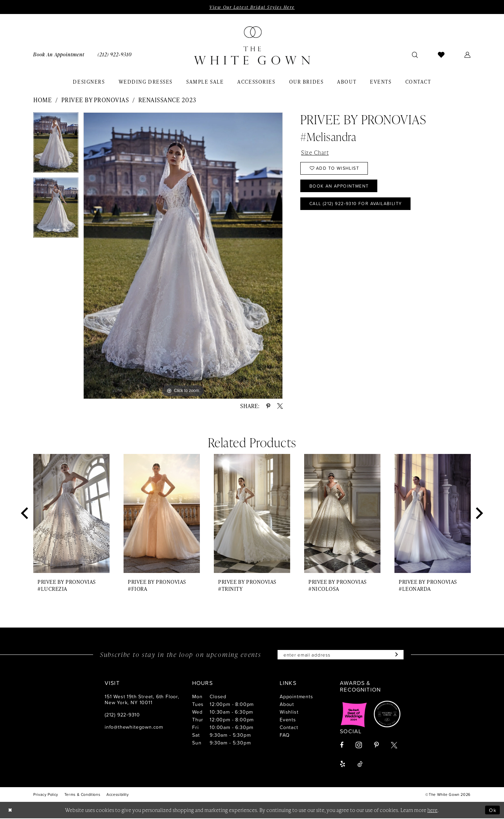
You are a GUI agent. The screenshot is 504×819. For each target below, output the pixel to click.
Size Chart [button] (315, 153)
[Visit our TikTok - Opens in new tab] (360, 765)
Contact (289, 728)
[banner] (252, 46)
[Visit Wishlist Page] (441, 55)
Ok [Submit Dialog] (492, 810)
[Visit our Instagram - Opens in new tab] (359, 746)
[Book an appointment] (59, 54)
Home (43, 100)
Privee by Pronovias (95, 100)
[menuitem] (59, 54)
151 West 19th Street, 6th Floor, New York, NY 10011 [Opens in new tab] (142, 700)
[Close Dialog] (10, 811)
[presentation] (71, 514)
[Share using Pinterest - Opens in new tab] (268, 406)
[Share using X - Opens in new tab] (280, 406)
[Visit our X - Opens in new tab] (394, 746)
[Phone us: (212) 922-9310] (115, 54)
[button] (468, 55)
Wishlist (289, 712)
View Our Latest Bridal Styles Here (252, 7)
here (432, 811)
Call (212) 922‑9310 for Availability (359, 206)
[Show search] (415, 55)
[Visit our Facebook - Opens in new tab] (342, 746)
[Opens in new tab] (354, 715)
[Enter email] (341, 655)
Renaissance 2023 (167, 100)
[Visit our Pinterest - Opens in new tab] (376, 746)
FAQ (285, 736)
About (287, 705)
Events (288, 720)
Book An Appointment (341, 188)
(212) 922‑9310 (122, 715)
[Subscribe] (397, 655)
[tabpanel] (56, 145)
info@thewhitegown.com (134, 727)
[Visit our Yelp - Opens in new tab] (342, 765)
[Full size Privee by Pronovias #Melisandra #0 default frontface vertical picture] (183, 256)
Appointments (296, 697)
